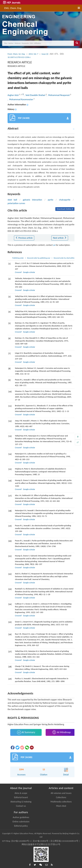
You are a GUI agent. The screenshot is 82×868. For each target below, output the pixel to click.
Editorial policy (21, 826)
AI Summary (26, 732)
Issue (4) (45, 54)
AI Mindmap (61, 732)
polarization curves (16, 203)
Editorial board (21, 797)
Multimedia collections (61, 802)
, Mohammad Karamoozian (21, 99)
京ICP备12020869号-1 (21, 841)
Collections (61, 797)
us (54, 245)
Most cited (61, 806)
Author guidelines (21, 817)
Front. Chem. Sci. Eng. (16, 54)
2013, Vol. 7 (33, 54)
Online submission (21, 822)
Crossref (18, 272)
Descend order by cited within (64, 258)
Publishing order (18, 258)
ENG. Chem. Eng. (13, 8)
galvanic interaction (32, 200)
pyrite (50, 200)
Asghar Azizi (13, 95)
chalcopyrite (65, 200)
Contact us (21, 806)
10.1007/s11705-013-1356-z (19, 57)
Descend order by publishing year (39, 258)
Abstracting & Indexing (21, 802)
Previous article (24, 238)
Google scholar (29, 272)
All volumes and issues (61, 793)
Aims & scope (21, 793)
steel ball (12, 200)
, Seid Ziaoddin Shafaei (35, 95)
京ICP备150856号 (41, 841)
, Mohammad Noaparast (58, 95)
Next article (60, 238)
